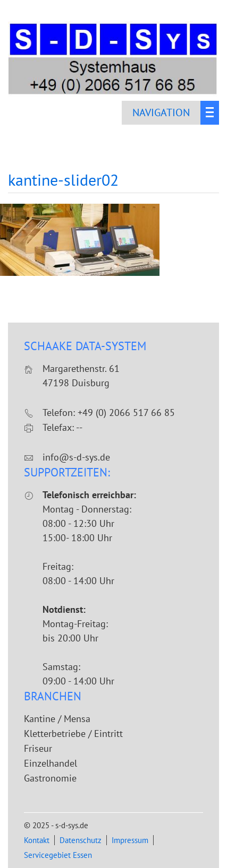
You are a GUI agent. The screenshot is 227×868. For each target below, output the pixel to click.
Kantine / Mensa (57, 719)
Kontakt (37, 840)
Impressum (130, 840)
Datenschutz (81, 840)
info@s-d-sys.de (76, 457)
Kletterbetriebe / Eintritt (73, 734)
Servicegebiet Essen (58, 855)
